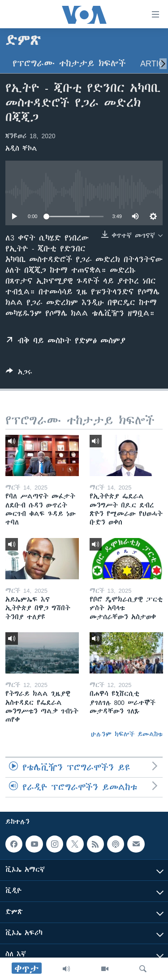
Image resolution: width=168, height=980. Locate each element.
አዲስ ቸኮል (21, 149)
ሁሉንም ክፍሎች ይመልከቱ (127, 734)
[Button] (19, 374)
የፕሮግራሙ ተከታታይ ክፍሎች (69, 63)
